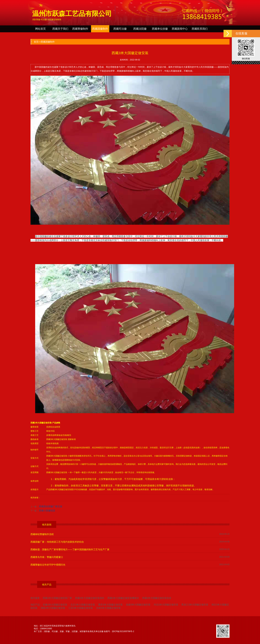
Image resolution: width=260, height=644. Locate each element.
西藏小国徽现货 (47, 511)
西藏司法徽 (120, 29)
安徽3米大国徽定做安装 (55, 605)
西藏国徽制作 (100, 29)
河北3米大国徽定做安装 (166, 605)
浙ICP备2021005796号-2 (123, 631)
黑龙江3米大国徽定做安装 (195, 605)
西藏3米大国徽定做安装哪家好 (123, 598)
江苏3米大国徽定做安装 (81, 608)
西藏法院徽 (140, 29)
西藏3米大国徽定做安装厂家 (57, 598)
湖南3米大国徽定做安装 (53, 608)
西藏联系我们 (200, 29)
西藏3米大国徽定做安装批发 (157, 598)
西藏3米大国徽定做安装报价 (90, 598)
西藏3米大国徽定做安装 (41, 423)
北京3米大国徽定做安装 (83, 605)
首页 (36, 42)
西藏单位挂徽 (160, 29)
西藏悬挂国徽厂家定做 (51, 506)
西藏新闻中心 (180, 29)
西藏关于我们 (60, 29)
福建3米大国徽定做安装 (138, 605)
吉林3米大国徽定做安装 (108, 608)
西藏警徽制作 (80, 29)
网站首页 (40, 29)
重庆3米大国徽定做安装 (110, 605)
